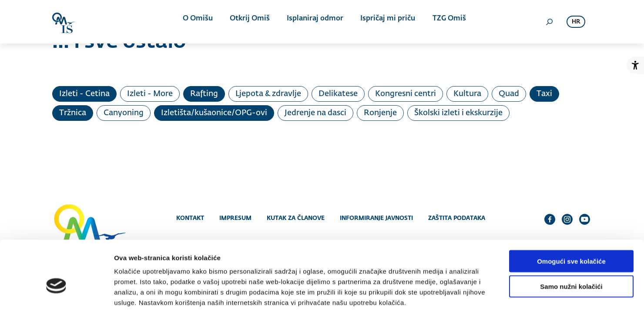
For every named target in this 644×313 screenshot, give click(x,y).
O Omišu (200, 22)
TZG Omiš (442, 22)
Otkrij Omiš (250, 22)
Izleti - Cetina (84, 94)
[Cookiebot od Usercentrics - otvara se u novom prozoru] (56, 296)
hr (576, 22)
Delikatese (338, 94)
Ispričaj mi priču (383, 22)
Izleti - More (150, 94)
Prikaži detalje (451, 296)
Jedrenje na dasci (315, 113)
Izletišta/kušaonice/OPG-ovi (214, 113)
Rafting (204, 94)
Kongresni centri (406, 94)
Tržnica (73, 113)
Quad (509, 94)
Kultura (467, 94)
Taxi (544, 94)
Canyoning (124, 113)
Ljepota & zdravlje (268, 94)
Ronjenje (380, 113)
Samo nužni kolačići (571, 245)
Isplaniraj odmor (313, 22)
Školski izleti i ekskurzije (458, 113)
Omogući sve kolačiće (571, 219)
